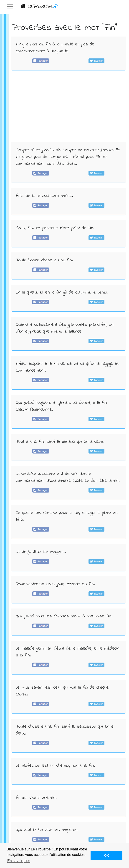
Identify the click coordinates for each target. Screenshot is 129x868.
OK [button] (106, 855)
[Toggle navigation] (10, 6)
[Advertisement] (68, 108)
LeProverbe (39, 7)
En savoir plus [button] (19, 861)
